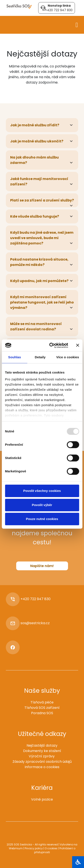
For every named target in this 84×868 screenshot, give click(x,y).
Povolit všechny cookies (42, 491)
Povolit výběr (42, 505)
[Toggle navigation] (77, 24)
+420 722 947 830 (36, 599)
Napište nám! (42, 566)
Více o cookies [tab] (68, 357)
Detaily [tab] (40, 357)
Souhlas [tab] (15, 357)
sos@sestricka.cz (35, 623)
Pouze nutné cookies (42, 519)
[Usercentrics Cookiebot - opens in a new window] (51, 345)
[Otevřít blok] (78, 862)
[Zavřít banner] (78, 345)
